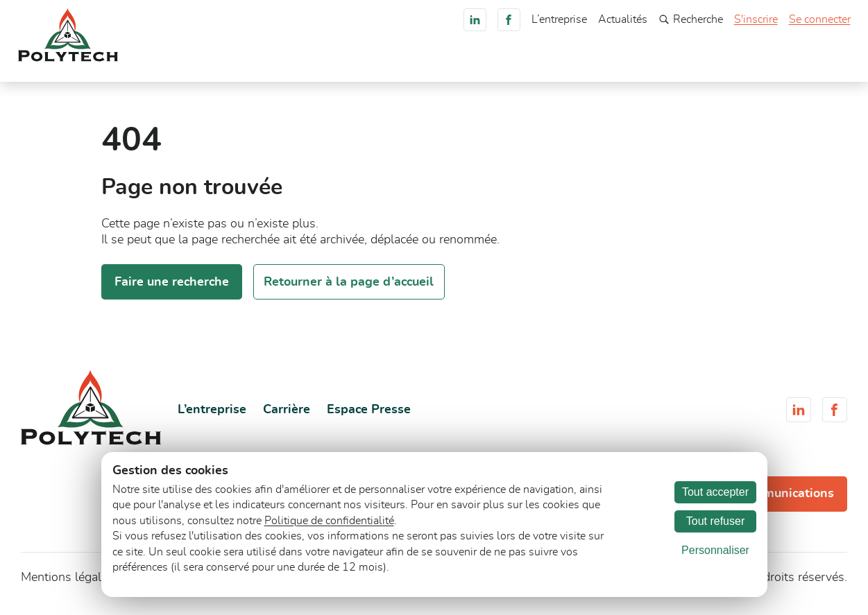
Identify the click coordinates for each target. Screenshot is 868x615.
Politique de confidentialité (329, 521)
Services (500, 66)
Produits (386, 66)
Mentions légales (67, 585)
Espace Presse (369, 417)
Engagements (645, 66)
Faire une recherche (172, 289)
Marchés (443, 66)
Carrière (714, 66)
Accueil (333, 66)
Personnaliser (715, 550)
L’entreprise (559, 19)
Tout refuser (715, 521)
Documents (565, 66)
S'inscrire (756, 19)
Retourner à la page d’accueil (349, 289)
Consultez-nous (799, 64)
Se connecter (820, 19)
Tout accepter (715, 492)
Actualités (623, 19)
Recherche (691, 19)
